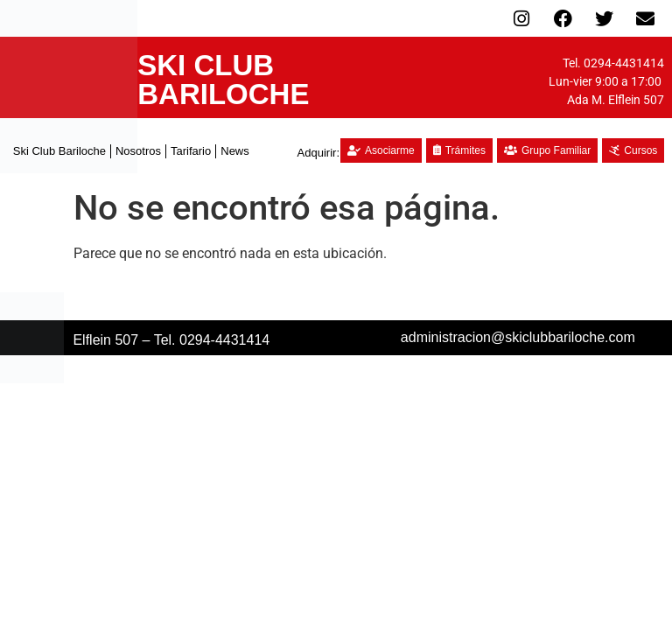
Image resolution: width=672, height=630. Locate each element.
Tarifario (191, 151)
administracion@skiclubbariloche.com (518, 337)
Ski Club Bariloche (59, 151)
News (235, 151)
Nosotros (138, 151)
